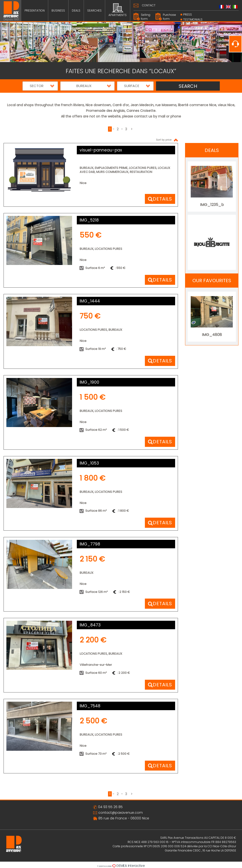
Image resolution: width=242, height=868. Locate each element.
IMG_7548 (90, 706)
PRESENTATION (35, 10)
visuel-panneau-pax (101, 150)
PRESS (188, 15)
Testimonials (193, 19)
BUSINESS (58, 10)
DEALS (76, 10)
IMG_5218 (89, 220)
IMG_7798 (90, 544)
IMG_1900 (89, 382)
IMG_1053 (89, 463)
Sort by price (167, 140)
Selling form (146, 17)
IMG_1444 (90, 301)
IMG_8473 (90, 625)
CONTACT (149, 5)
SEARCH (188, 86)
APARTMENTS (118, 10)
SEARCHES (94, 10)
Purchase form (169, 17)
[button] (40, 86)
